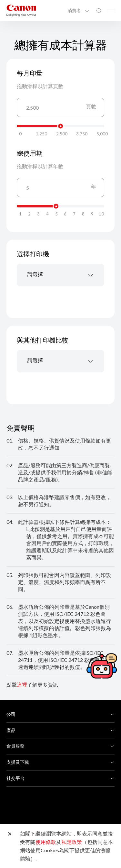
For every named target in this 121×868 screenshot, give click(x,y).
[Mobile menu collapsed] (111, 11)
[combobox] (60, 275)
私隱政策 (72, 842)
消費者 (75, 11)
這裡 (22, 685)
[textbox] (60, 275)
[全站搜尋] (99, 11)
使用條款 (46, 842)
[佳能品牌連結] (21, 10)
